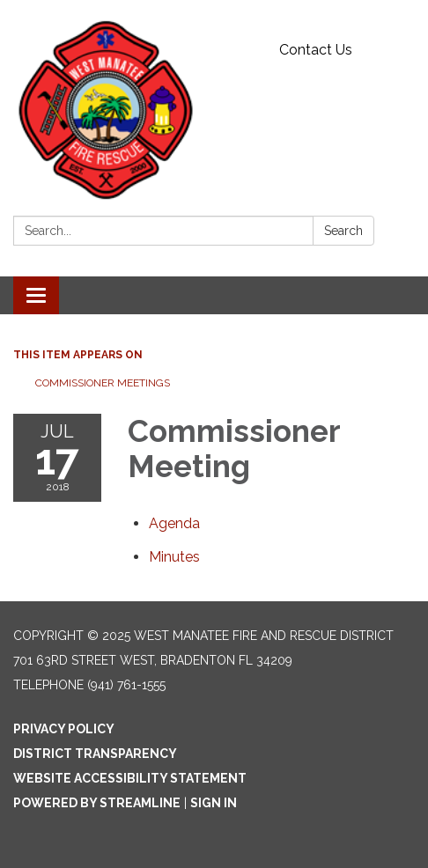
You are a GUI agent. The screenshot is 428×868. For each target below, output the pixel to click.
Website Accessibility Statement (130, 778)
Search (343, 231)
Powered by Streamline (97, 803)
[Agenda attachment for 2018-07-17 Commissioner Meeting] (174, 523)
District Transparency (95, 754)
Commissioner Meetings (103, 383)
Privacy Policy (64, 729)
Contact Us (316, 50)
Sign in (214, 803)
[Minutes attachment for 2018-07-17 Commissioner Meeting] (174, 557)
